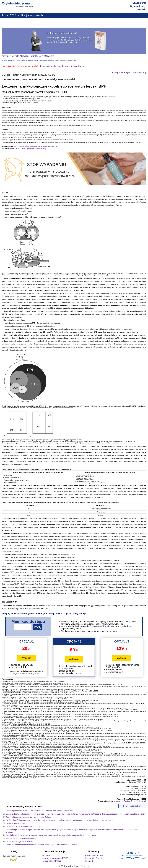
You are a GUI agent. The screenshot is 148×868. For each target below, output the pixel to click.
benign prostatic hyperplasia (25, 149)
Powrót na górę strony (132, 806)
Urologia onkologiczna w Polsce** (20, 841)
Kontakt (142, 9)
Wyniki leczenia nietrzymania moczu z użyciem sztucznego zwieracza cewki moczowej (41, 845)
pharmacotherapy (40, 149)
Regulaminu (109, 626)
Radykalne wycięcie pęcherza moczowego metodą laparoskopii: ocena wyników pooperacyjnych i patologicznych (52, 835)
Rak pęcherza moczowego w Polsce (21, 838)
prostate (13, 149)
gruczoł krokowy (19, 146)
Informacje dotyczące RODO (55, 858)
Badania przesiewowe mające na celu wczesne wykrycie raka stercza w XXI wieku (40, 811)
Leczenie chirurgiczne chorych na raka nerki (24, 827)
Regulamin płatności (51, 861)
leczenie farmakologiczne (49, 146)
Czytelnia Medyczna (8, 60)
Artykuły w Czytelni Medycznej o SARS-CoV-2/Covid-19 (28, 56)
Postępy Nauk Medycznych (24, 60)
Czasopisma (139, 3)
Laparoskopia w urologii (16, 823)
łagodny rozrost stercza (32, 146)
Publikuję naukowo (94, 855)
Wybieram (26, 658)
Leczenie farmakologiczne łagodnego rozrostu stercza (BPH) (58, 60)
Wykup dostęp (138, 6)
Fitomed (89, 861)
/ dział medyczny (129, 73)
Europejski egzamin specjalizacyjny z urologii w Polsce (28, 817)
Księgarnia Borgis (93, 858)
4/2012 (36, 60)
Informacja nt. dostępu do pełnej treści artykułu (62, 66)
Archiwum (46, 855)
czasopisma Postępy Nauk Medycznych (130, 801)
